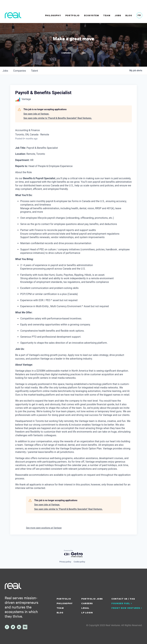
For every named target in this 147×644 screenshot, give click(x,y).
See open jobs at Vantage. (36, 114)
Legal (85, 608)
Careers (87, 603)
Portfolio (73, 15)
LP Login (87, 613)
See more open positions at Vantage (44, 528)
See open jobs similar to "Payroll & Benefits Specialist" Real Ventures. (58, 118)
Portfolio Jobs (92, 599)
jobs (5, 71)
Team (107, 15)
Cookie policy (79, 562)
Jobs (118, 15)
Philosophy (53, 15)
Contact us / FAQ (123, 599)
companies (20, 71)
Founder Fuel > (122, 603)
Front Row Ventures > (127, 608)
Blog (129, 15)
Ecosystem (92, 15)
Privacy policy (65, 562)
